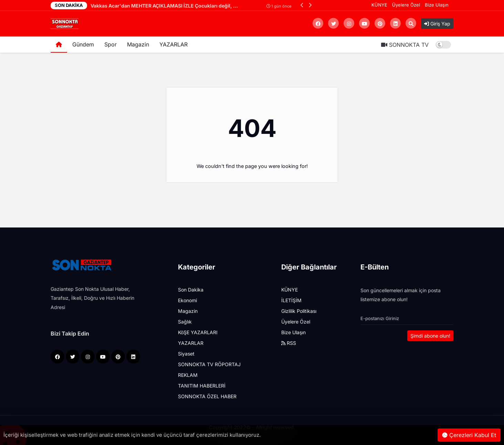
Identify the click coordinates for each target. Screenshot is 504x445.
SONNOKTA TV (405, 45)
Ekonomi (187, 300)
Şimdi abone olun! (430, 336)
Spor (111, 44)
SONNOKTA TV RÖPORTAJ (209, 364)
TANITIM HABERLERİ (202, 386)
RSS (289, 343)
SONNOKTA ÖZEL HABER (207, 396)
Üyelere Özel (406, 5)
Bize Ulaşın (437, 5)
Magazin (138, 44)
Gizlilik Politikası (299, 311)
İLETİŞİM (291, 300)
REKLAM (188, 375)
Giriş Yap (437, 24)
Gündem (83, 44)
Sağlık (185, 322)
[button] (302, 5)
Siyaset (186, 354)
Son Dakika (191, 290)
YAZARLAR (174, 44)
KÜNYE (379, 5)
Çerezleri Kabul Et (469, 435)
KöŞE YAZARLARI (198, 332)
